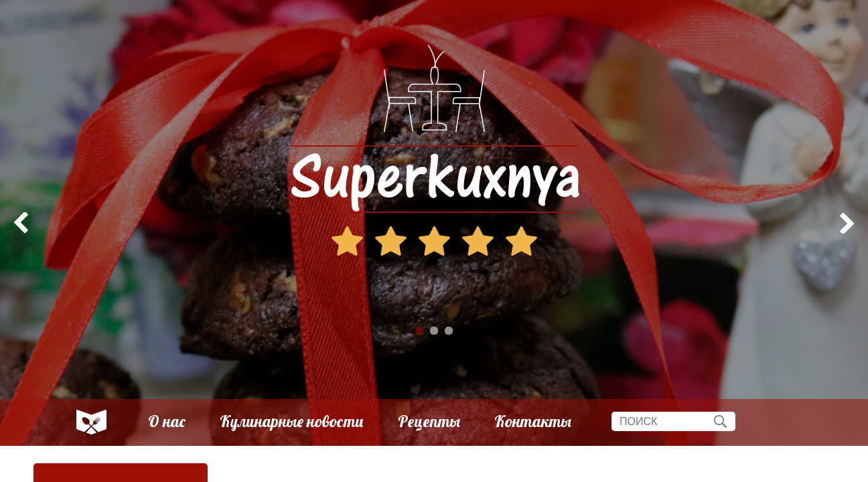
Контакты (533, 422)
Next (851, 223)
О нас (167, 422)
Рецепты (429, 422)
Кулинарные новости (292, 422)
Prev (17, 223)
